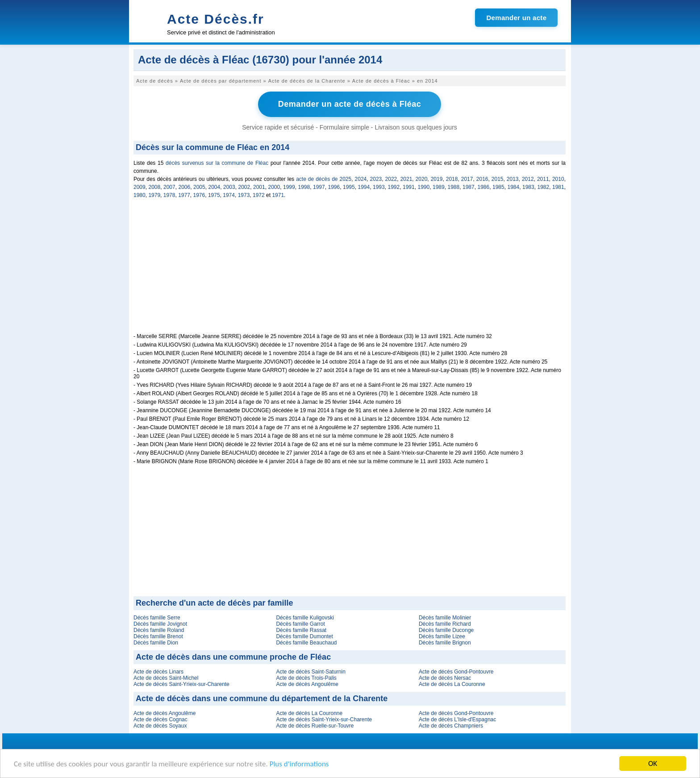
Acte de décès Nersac (445, 678)
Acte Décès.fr (216, 19)
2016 (482, 179)
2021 (406, 179)
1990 (424, 187)
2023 (376, 179)
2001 (259, 187)
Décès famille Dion (156, 643)
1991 (409, 187)
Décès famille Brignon (445, 643)
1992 (394, 187)
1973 (244, 195)
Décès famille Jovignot (160, 624)
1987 (469, 187)
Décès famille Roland (159, 630)
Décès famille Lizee (442, 636)
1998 (304, 187)
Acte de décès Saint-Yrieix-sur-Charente (181, 684)
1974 (229, 195)
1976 (199, 195)
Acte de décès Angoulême (307, 684)
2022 (391, 179)
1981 (558, 187)
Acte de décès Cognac (160, 719)
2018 (452, 179)
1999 (289, 187)
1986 (484, 187)
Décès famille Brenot (158, 636)
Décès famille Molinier (445, 618)
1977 (184, 195)
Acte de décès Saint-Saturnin (310, 672)
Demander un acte (516, 18)
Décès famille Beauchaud (306, 643)
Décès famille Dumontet (304, 636)
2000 (274, 187)
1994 (364, 187)
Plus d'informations (299, 764)
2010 (558, 179)
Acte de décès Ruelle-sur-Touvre (315, 726)
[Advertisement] (350, 271)
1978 (169, 195)
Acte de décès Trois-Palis (306, 678)
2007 (169, 187)
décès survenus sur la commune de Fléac (217, 163)
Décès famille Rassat (301, 630)
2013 (513, 179)
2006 (185, 187)
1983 (528, 187)
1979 (154, 195)
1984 (514, 187)
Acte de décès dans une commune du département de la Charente (262, 699)
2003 (229, 187)
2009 (140, 187)
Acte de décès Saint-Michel (166, 678)
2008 (155, 187)
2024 (361, 179)
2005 (199, 187)
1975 (214, 195)
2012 (528, 179)
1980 (140, 195)
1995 (349, 187)
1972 (259, 195)
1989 (439, 187)
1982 (544, 187)
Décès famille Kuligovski (305, 618)
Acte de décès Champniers (451, 726)
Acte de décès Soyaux (160, 726)
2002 (244, 187)
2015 (498, 179)
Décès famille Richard (445, 624)
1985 (498, 187)
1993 (379, 187)
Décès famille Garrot (300, 624)
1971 (278, 195)
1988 (454, 187)
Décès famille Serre (157, 618)
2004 (215, 187)
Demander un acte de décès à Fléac (350, 104)
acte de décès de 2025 (324, 179)
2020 (422, 179)
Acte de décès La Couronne (452, 684)
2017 (467, 179)
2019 (437, 179)
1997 (319, 187)
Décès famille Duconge (446, 630)
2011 (543, 179)
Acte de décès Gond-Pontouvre (456, 672)
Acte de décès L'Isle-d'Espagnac (457, 719)
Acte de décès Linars (158, 672)
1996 (334, 187)
